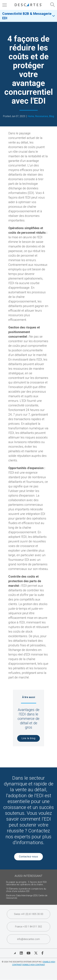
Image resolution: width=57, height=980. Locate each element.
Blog (52, 116)
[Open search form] (52, 5)
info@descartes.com (28, 939)
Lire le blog (28, 738)
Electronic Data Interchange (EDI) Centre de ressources (27, 897)
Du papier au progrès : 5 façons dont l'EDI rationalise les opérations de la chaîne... (26, 883)
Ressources (42, 116)
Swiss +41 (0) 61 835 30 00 (29, 914)
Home (31, 116)
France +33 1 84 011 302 (28, 927)
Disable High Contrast (34, 965)
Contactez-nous (28, 857)
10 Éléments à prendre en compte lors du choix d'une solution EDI (26, 890)
